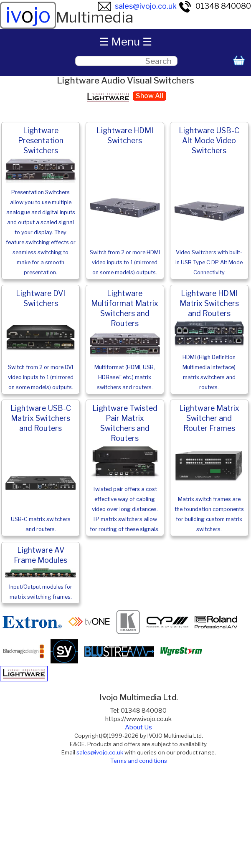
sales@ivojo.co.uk (137, 6)
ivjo (28, 15)
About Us (138, 727)
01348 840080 (215, 6)
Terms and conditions (139, 761)
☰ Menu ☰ (125, 42)
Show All (150, 96)
